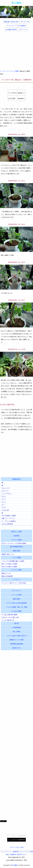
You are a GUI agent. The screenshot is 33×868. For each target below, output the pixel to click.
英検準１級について (8, 554)
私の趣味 (16, 3)
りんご (4, 502)
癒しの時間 (17, 632)
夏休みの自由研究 (7, 576)
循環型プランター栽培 (17, 640)
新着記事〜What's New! (11, 22)
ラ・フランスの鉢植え (9, 521)
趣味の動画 (17, 599)
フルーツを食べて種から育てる (17, 636)
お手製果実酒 (17, 628)
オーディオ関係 (17, 540)
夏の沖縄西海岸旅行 (17, 547)
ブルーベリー (6, 488)
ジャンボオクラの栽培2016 (17, 836)
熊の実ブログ (17, 648)
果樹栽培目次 (17, 479)
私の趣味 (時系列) (11, 30)
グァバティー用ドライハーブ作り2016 (14, 583)
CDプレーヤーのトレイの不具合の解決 (14, 543)
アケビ (4, 507)
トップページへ (7, 852)
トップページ (4, 71)
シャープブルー (7, 494)
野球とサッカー (7, 573)
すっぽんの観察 (17, 611)
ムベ (3, 505)
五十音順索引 (22, 26)
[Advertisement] (16, 51)
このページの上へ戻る (17, 847)
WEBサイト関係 (16, 532)
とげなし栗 (5, 510)
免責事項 (13, 854)
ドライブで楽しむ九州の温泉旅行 (17, 603)
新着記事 (16, 852)
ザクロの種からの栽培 (9, 516)
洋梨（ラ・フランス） (9, 518)
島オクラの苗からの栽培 (9, 564)
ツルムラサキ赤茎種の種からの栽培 (13, 561)
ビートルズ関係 (17, 595)
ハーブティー (17, 579)
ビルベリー (5, 491)
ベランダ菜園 (14, 71)
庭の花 (17, 623)
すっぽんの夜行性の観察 (9, 615)
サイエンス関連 (17, 570)
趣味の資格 (17, 551)
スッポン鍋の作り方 (8, 620)
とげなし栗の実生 (7, 524)
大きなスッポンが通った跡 (10, 617)
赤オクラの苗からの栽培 (9, 567)
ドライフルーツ (17, 591)
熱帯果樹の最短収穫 (17, 644)
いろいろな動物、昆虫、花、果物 (17, 607)
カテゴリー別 (25, 22)
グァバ (4, 499)
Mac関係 (16, 536)
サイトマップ (11, 26)
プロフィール (23, 30)
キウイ (4, 496)
